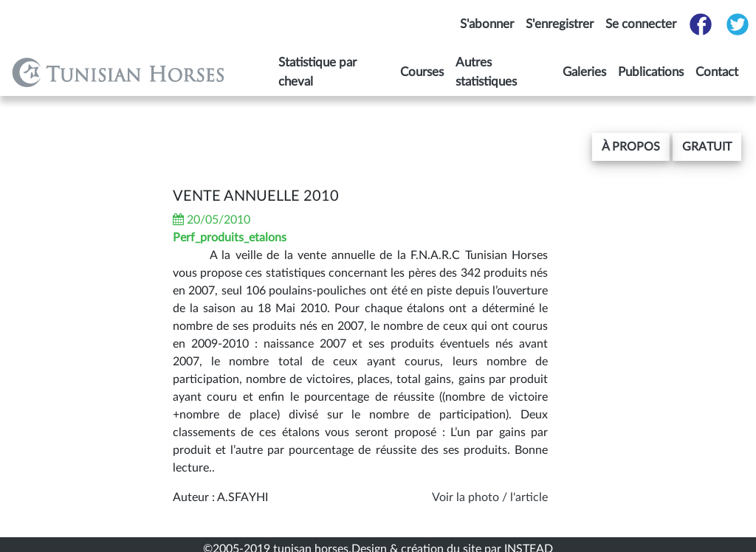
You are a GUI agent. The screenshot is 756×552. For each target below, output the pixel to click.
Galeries (584, 72)
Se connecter (641, 24)
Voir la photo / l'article (490, 497)
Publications (651, 72)
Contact (717, 72)
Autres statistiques (486, 72)
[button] (631, 147)
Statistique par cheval (317, 72)
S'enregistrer (560, 24)
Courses (422, 72)
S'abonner (487, 24)
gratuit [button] (707, 147)
